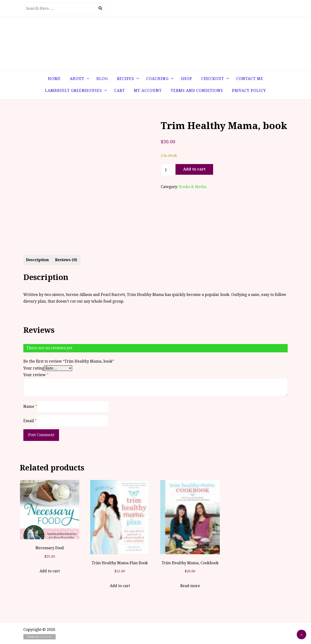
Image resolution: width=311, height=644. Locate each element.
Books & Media (193, 187)
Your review (36, 375)
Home (54, 79)
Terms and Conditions (197, 91)
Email (30, 421)
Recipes (125, 79)
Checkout (213, 79)
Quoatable (46, 637)
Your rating (34, 368)
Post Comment (41, 435)
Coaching (157, 79)
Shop (186, 79)
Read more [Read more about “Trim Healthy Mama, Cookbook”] (190, 586)
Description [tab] (37, 260)
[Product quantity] (168, 170)
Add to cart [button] (50, 571)
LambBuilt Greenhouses (73, 91)
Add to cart (194, 169)
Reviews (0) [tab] (66, 260)
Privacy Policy (249, 91)
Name (30, 407)
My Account (148, 91)
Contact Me (250, 79)
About (77, 79)
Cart (119, 91)
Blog (102, 79)
